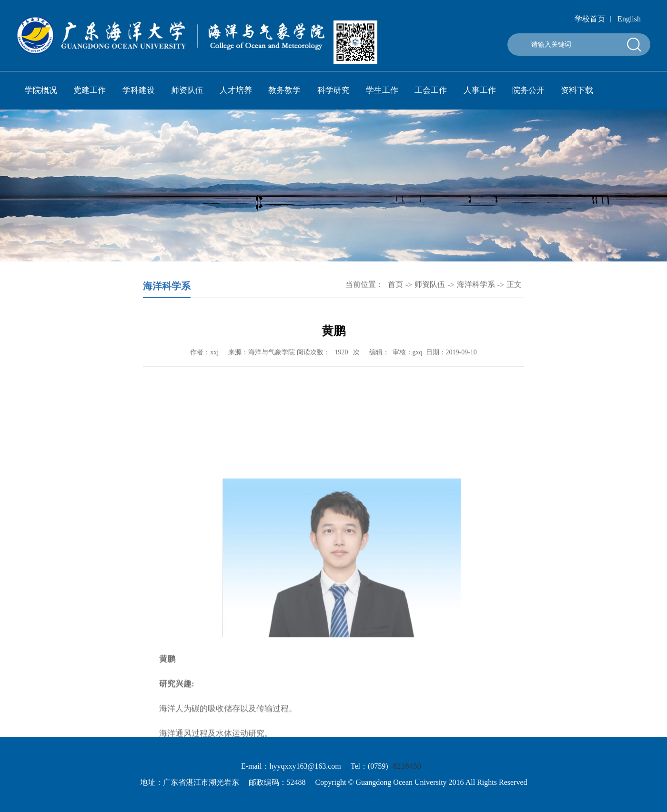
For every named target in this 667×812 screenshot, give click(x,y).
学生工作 (382, 90)
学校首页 (590, 19)
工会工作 (431, 90)
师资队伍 (187, 90)
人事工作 (480, 90)
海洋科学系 (476, 286)
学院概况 (41, 90)
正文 (514, 286)
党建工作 (90, 90)
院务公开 (528, 90)
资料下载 (577, 90)
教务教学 (284, 90)
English (629, 19)
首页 (395, 286)
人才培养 (236, 90)
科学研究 (333, 90)
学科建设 (139, 90)
